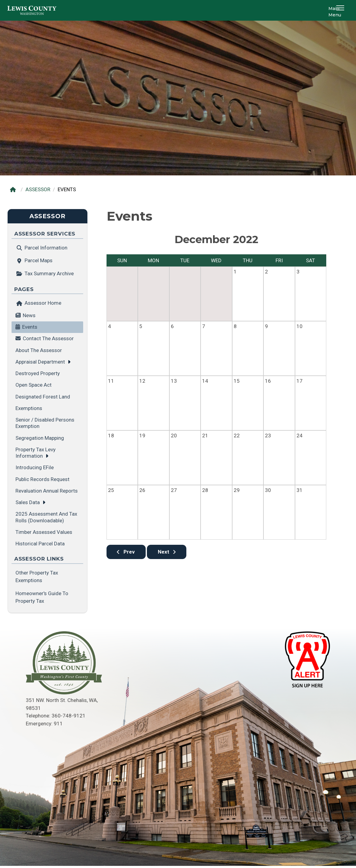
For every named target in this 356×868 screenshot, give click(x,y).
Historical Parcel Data (40, 544)
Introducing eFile (35, 467)
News (29, 315)
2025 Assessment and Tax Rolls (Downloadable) (46, 517)
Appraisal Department (40, 362)
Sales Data (28, 502)
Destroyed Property (38, 373)
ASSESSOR (38, 189)
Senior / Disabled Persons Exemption (45, 423)
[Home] (14, 190)
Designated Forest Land (43, 397)
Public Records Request (42, 479)
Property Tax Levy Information (36, 453)
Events (30, 327)
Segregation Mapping (40, 438)
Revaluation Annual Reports (47, 491)
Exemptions (29, 408)
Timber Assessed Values (44, 532)
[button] (341, 10)
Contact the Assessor (48, 338)
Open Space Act (34, 385)
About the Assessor (39, 350)
